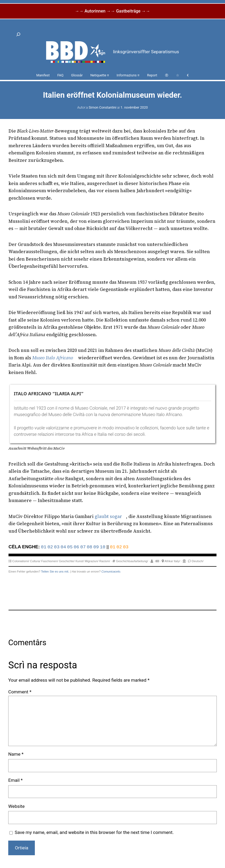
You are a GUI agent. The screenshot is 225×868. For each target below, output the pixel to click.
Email (15, 780)
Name (16, 754)
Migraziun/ (91, 561)
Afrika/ (169, 561)
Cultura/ (35, 561)
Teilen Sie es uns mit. (55, 571)
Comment (20, 692)
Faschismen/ (50, 561)
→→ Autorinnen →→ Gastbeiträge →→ (112, 11)
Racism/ (105, 561)
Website (16, 806)
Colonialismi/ (21, 561)
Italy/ (177, 561)
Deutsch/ (198, 561)
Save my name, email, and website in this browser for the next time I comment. (94, 832)
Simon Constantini (102, 107)
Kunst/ (80, 561)
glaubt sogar (108, 516)
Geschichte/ (67, 561)
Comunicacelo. (111, 571)
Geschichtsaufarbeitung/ (132, 561)
